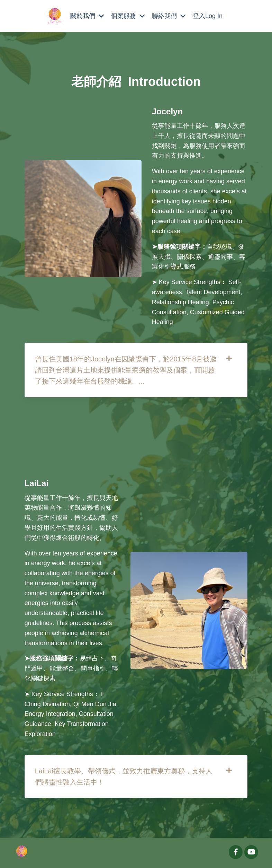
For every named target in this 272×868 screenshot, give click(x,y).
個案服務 (128, 16)
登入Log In (208, 16)
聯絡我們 (169, 16)
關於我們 (87, 16)
